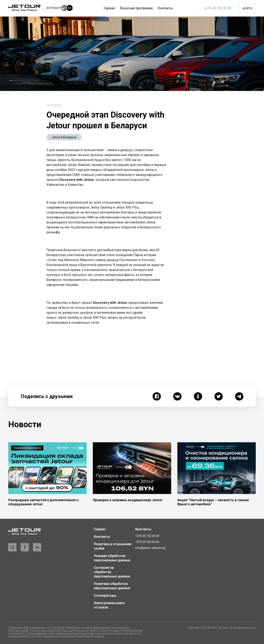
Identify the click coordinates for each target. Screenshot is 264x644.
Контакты (102, 537)
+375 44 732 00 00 (217, 8)
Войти (248, 8)
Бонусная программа (139, 8)
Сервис (112, 8)
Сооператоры (105, 596)
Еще (165, 8)
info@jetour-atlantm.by (151, 548)
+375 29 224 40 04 (147, 542)
